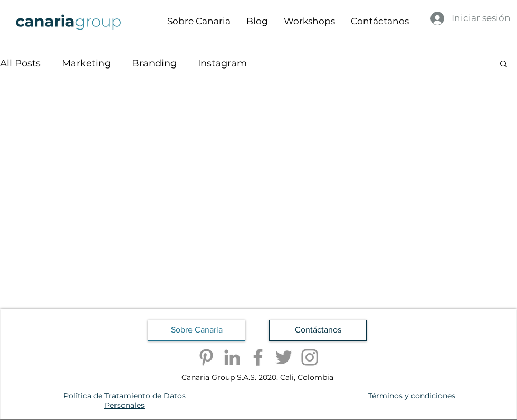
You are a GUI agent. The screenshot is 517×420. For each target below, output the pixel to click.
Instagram (222, 63)
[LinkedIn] (232, 357)
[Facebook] (258, 357)
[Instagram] (310, 357)
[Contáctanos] (318, 330)
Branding (154, 63)
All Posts (20, 63)
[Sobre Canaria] (197, 330)
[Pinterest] (206, 357)
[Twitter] (284, 357)
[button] (504, 65)
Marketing (86, 63)
